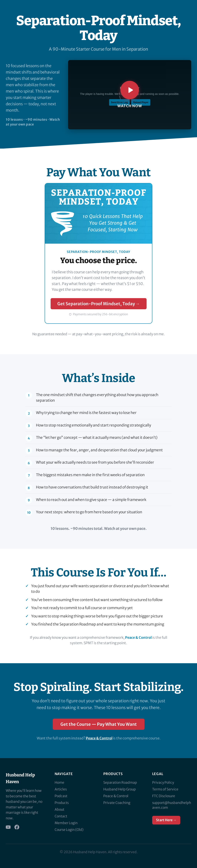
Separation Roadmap (120, 783)
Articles (61, 789)
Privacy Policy (163, 783)
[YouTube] (8, 827)
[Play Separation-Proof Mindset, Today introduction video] (130, 95)
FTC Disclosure (164, 796)
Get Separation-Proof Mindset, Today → (99, 304)
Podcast (61, 796)
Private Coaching (117, 803)
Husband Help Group (120, 789)
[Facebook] (17, 827)
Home (59, 783)
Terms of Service (165, 789)
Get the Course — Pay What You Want (99, 724)
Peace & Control (138, 638)
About (59, 809)
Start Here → (166, 820)
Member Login (66, 823)
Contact (61, 816)
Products (62, 803)
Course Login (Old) (69, 830)
